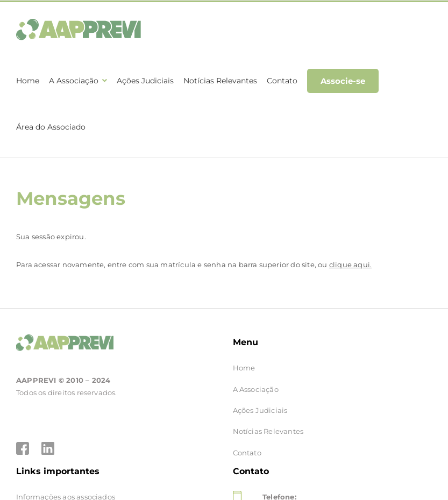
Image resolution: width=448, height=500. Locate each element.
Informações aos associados (66, 488)
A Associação (256, 381)
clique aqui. (350, 256)
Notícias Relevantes (268, 423)
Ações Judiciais (260, 402)
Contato (247, 444)
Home (244, 359)
